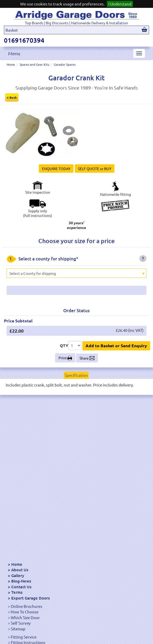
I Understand (120, 4)
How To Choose (25, 612)
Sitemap (18, 629)
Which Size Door (25, 617)
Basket (12, 30)
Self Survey (21, 623)
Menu (14, 53)
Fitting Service (24, 637)
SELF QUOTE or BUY (95, 169)
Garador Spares (65, 64)
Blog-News (21, 581)
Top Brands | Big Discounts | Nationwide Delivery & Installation (76, 23)
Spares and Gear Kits (34, 64)
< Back (12, 97)
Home (11, 64)
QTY (64, 345)
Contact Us (21, 587)
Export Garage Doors (31, 598)
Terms (17, 592)
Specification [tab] (76, 375)
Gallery (18, 575)
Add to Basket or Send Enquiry (116, 346)
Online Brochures (27, 606)
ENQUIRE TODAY (56, 169)
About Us (20, 570)
